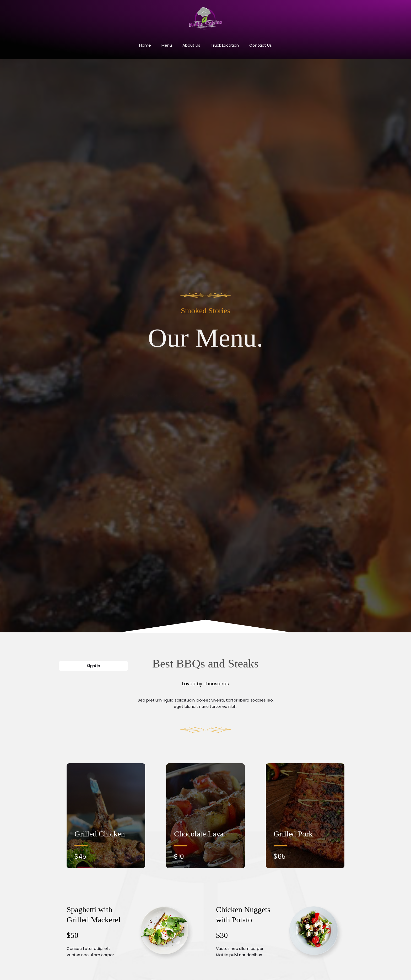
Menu (167, 45)
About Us (191, 45)
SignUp (93, 666)
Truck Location (225, 45)
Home (145, 45)
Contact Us (261, 45)
